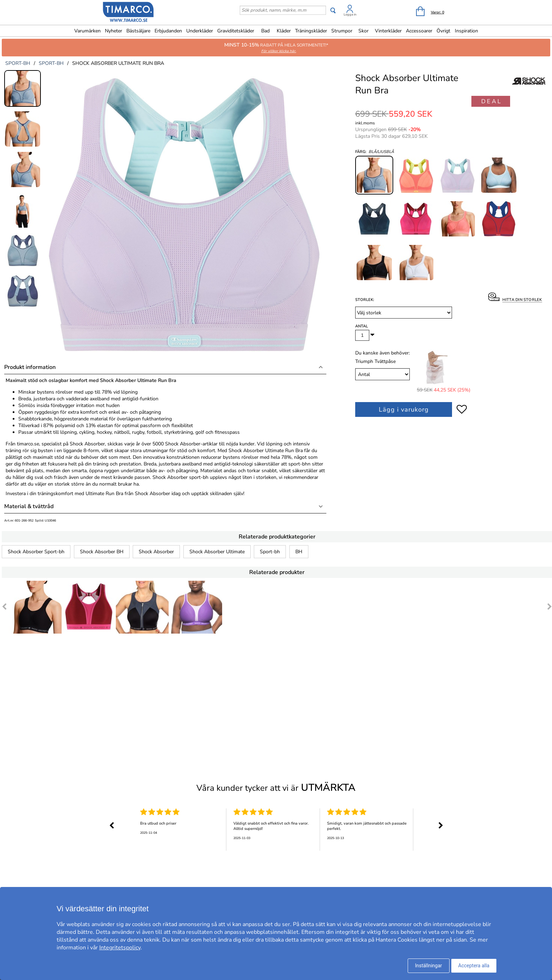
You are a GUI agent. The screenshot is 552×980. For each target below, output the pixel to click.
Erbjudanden (168, 31)
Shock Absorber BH (102, 552)
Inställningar (429, 966)
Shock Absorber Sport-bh (36, 552)
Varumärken (87, 31)
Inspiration (466, 31)
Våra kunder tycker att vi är (276, 788)
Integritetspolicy (120, 948)
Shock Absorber (156, 552)
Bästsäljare (138, 31)
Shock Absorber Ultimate (217, 552)
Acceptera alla (474, 966)
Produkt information (30, 367)
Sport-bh (270, 552)
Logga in (350, 14)
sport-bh (18, 63)
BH (299, 552)
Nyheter (114, 31)
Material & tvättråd (29, 506)
